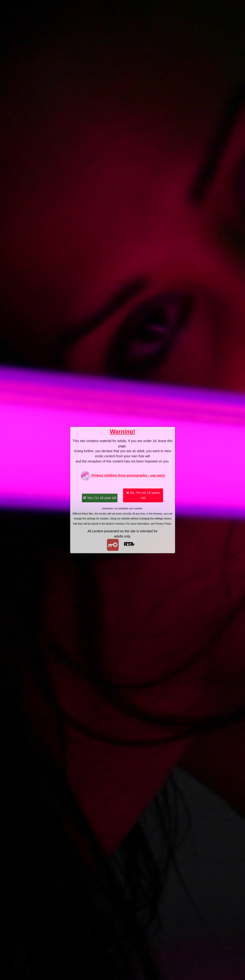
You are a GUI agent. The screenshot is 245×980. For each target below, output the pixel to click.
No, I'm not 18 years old (143, 495)
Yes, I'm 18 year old (100, 498)
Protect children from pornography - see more (122, 476)
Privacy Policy (163, 524)
